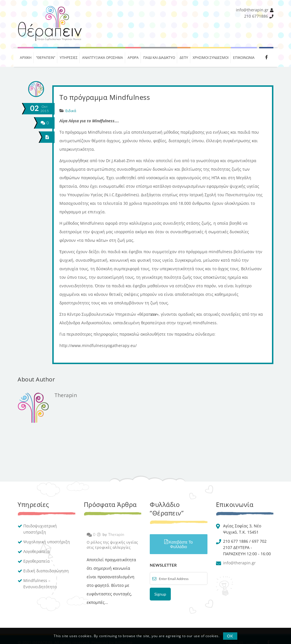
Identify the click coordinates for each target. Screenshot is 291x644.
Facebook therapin (266, 57)
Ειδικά (71, 111)
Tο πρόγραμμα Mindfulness (105, 97)
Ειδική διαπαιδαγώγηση (46, 571)
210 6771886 (256, 16)
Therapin (66, 395)
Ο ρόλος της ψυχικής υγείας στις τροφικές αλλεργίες (112, 545)
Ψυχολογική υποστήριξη (47, 542)
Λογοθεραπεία (37, 551)
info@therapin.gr (252, 10)
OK (230, 636)
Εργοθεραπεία (37, 561)
